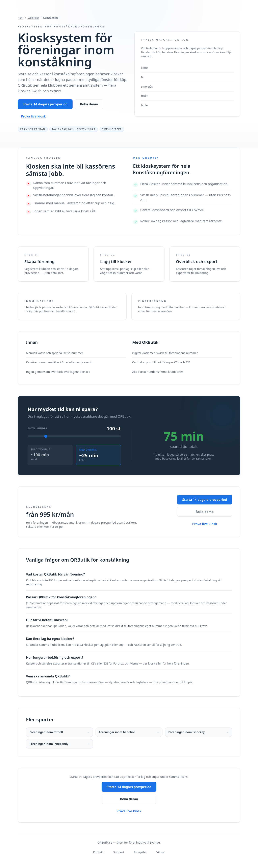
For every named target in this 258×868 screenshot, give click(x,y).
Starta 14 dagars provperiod (45, 104)
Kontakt (98, 852)
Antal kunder (37, 429)
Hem (20, 18)
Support (119, 852)
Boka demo (89, 104)
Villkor (161, 852)
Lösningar (33, 18)
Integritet (140, 852)
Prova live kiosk (33, 116)
